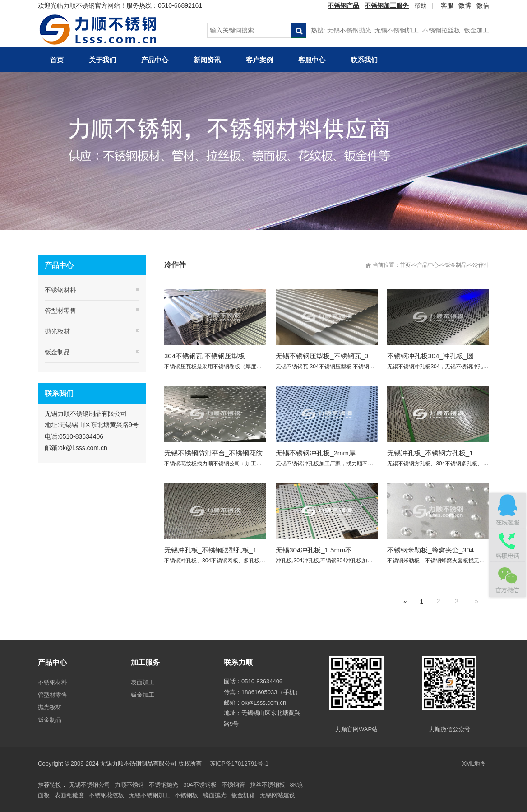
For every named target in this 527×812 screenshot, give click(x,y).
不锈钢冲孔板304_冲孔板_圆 (430, 356)
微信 (483, 5)
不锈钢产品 (343, 5)
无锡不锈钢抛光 (349, 30)
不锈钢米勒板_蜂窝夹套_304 (430, 550)
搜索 (299, 30)
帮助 (421, 5)
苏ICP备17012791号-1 (240, 763)
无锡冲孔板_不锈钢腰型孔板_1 (210, 550)
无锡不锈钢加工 (397, 30)
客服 (447, 5)
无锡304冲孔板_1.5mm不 (314, 550)
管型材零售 (60, 311)
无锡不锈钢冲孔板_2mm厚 (316, 453)
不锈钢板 (186, 795)
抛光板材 (57, 331)
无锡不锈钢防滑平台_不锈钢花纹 (213, 453)
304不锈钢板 (200, 785)
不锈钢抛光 (164, 785)
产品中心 (428, 265)
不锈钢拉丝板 (441, 30)
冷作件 (481, 265)
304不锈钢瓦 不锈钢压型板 (205, 356)
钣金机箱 (243, 795)
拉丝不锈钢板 (268, 785)
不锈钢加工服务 (387, 5)
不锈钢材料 (60, 290)
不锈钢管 (233, 785)
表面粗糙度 (69, 795)
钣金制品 (456, 265)
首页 (405, 265)
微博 (465, 5)
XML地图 (474, 763)
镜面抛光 (215, 795)
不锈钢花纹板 (106, 795)
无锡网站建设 (277, 795)
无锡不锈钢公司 (90, 785)
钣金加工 (476, 30)
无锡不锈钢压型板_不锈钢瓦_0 (322, 356)
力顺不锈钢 (129, 785)
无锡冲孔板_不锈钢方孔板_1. (431, 453)
